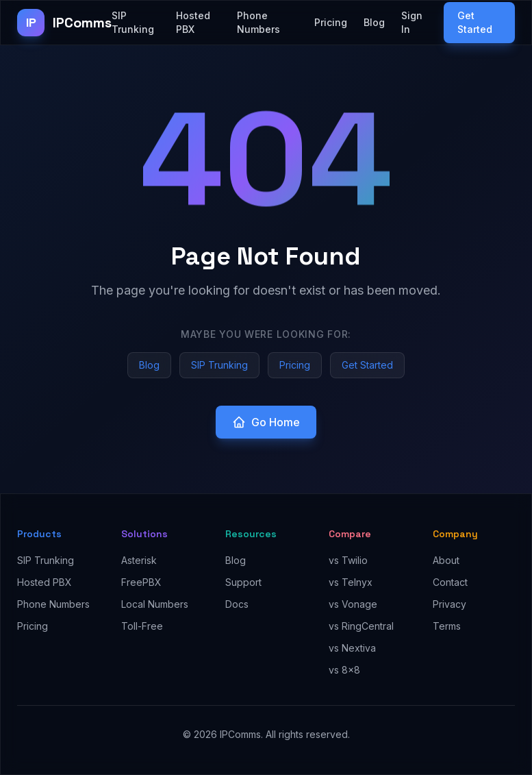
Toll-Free (142, 626)
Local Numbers (155, 604)
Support (243, 582)
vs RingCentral (361, 626)
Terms (447, 626)
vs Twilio (348, 560)
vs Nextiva (352, 648)
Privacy (449, 604)
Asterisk (139, 560)
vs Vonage (353, 604)
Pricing (331, 22)
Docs (237, 604)
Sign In (412, 22)
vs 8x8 (344, 670)
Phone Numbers (258, 22)
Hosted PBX (193, 22)
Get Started (475, 22)
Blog (374, 22)
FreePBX (141, 582)
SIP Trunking (133, 22)
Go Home (266, 422)
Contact (450, 582)
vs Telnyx (351, 582)
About (446, 560)
